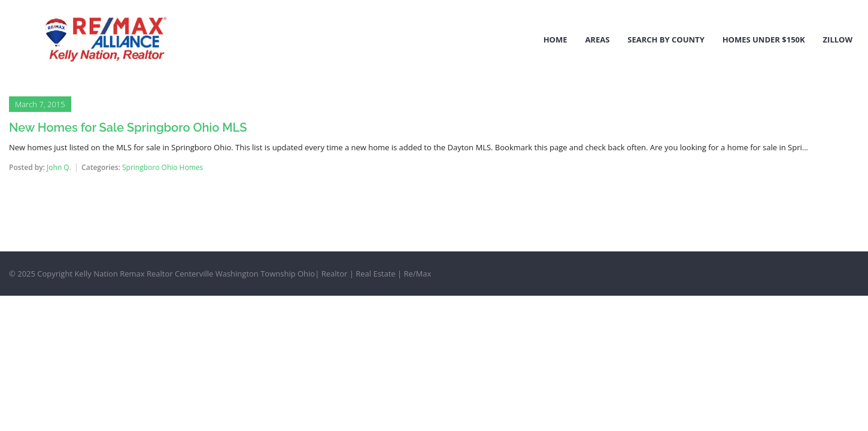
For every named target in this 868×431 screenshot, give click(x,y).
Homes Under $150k (764, 40)
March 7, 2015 (40, 104)
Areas (597, 40)
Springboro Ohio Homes (163, 167)
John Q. (59, 167)
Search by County (666, 40)
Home (556, 40)
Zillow (838, 40)
